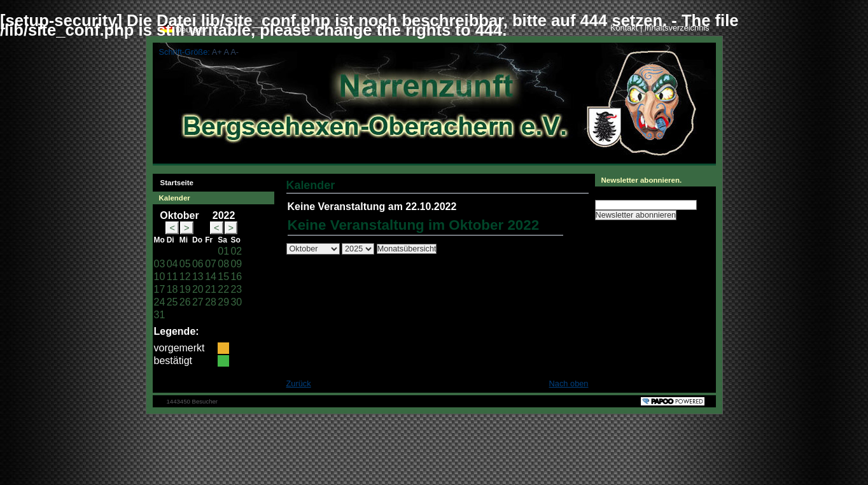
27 (198, 302)
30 (236, 302)
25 (172, 302)
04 (172, 264)
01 (223, 251)
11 (172, 277)
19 (185, 289)
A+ (217, 52)
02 (236, 251)
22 (223, 289)
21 (211, 289)
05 (185, 264)
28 (211, 302)
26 (185, 302)
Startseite (173, 180)
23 (236, 289)
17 (160, 289)
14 (211, 277)
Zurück (299, 383)
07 (211, 264)
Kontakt (625, 28)
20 (198, 289)
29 (223, 302)
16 (236, 277)
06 (198, 264)
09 (236, 264)
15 (223, 277)
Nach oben (569, 383)
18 (172, 289)
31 (160, 315)
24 (160, 302)
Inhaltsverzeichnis (677, 28)
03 (160, 264)
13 (198, 277)
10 (160, 277)
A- (234, 52)
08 (223, 264)
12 (185, 277)
